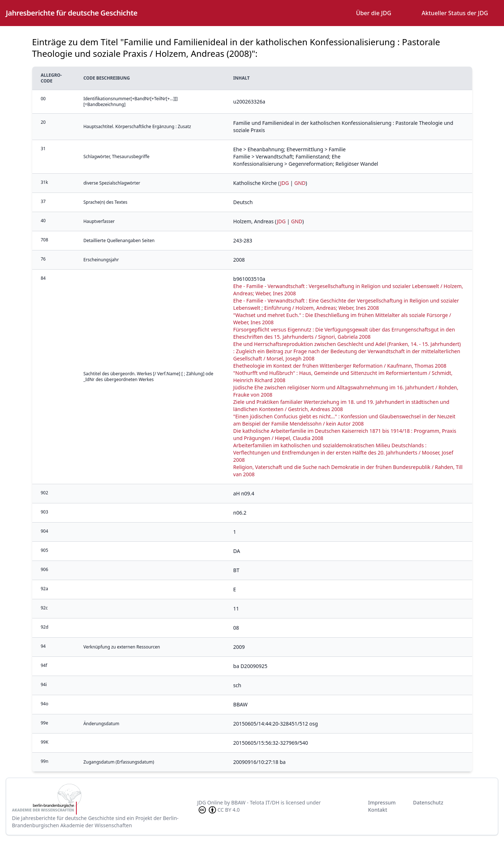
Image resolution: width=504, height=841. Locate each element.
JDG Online (210, 802)
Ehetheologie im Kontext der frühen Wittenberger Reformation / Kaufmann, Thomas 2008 (340, 366)
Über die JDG (374, 13)
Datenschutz (428, 802)
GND (300, 183)
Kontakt (378, 810)
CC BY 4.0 (219, 810)
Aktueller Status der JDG (455, 13)
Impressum (382, 802)
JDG (284, 183)
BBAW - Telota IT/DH (255, 802)
